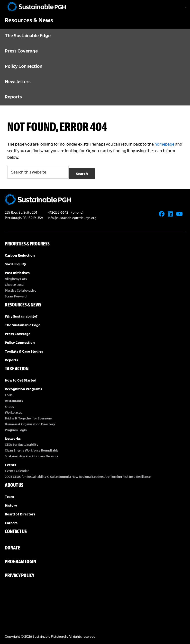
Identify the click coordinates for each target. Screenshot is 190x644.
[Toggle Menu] (181, 7)
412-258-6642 (58, 212)
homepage (164, 144)
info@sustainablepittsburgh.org (72, 218)
